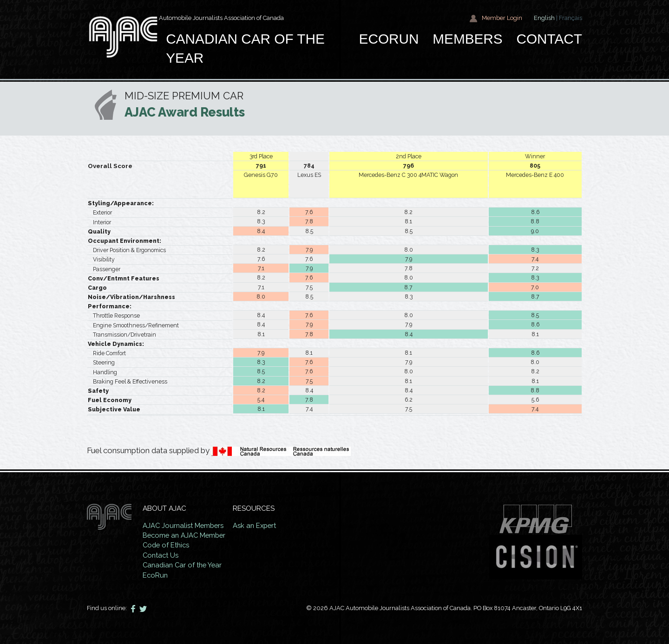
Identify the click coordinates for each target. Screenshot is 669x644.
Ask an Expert (260, 526)
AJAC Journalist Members (185, 526)
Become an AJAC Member (186, 535)
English (544, 18)
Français (571, 18)
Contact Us (162, 555)
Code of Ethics (167, 545)
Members (467, 39)
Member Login (496, 18)
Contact (549, 39)
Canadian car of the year (245, 49)
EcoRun (389, 39)
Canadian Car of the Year (184, 565)
